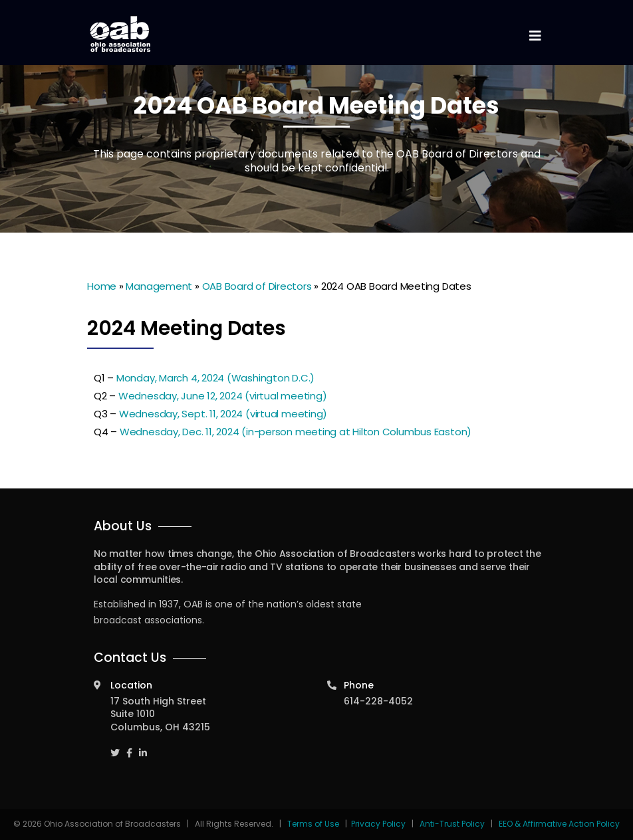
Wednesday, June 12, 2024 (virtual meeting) (223, 396)
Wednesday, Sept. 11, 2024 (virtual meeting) (223, 414)
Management (159, 286)
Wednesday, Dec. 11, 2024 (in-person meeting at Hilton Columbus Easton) (296, 432)
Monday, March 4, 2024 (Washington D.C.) (215, 378)
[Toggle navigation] (535, 36)
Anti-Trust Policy (452, 824)
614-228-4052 (378, 701)
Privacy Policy (378, 824)
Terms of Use (314, 824)
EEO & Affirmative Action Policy (559, 824)
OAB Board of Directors (257, 286)
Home (102, 286)
